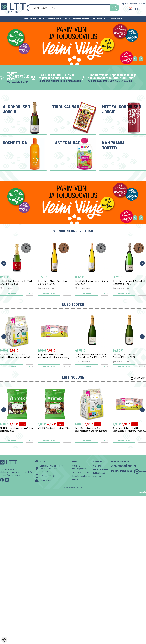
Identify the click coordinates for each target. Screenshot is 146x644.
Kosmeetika (98, 19)
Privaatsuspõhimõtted (81, 472)
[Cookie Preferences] (4, 640)
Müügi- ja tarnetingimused (79, 467)
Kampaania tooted (113, 145)
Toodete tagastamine (81, 476)
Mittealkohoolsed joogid (76, 19)
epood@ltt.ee (46, 480)
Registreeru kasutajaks (137, 4)
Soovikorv (97, 476)
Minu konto (97, 466)
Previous (4, 263)
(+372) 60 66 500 (47, 476)
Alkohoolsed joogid (33, 19)
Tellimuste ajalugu (100, 469)
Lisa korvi (11, 293)
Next (142, 263)
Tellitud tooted (99, 473)
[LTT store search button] (115, 8)
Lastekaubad (114, 19)
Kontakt (75, 479)
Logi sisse (125, 4)
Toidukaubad (54, 19)
